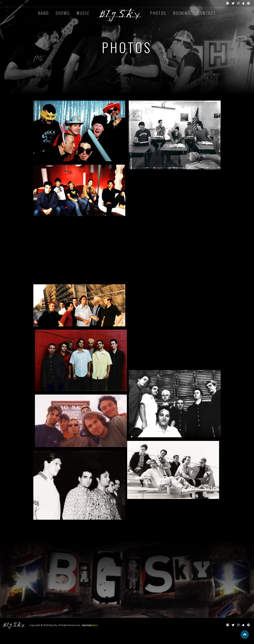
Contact (207, 13)
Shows (63, 13)
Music (83, 13)
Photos (158, 13)
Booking (182, 13)
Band (43, 13)
